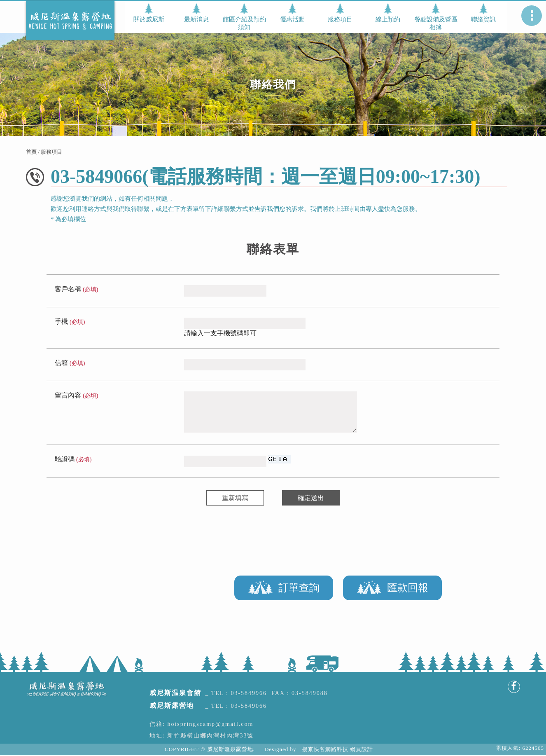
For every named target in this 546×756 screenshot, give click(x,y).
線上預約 (388, 19)
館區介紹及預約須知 (244, 23)
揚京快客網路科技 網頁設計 (338, 749)
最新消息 (196, 19)
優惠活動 (292, 19)
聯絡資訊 (483, 19)
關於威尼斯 (149, 19)
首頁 (31, 152)
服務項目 (340, 19)
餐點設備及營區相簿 (436, 23)
